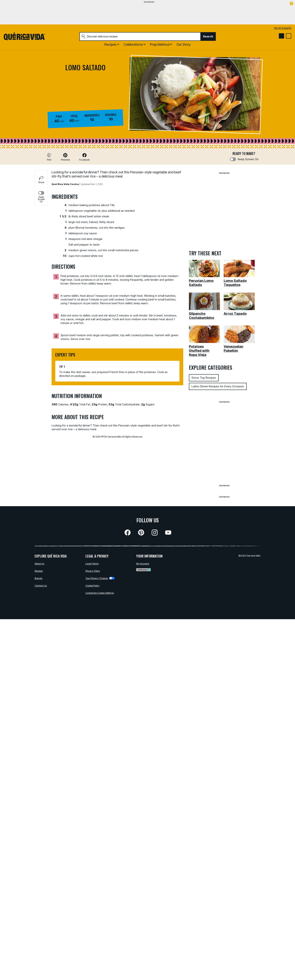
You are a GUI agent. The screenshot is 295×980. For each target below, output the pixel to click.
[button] (65, 157)
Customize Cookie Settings (100, 593)
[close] (291, 4)
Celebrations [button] (133, 44)
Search (208, 36)
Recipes (39, 571)
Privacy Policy (93, 571)
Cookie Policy (92, 586)
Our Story (184, 44)
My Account (143, 564)
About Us (39, 564)
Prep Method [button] (160, 44)
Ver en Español (283, 28)
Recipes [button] (110, 44)
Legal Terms (92, 564)
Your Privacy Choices (100, 578)
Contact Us (41, 586)
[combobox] (140, 36)
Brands (38, 578)
